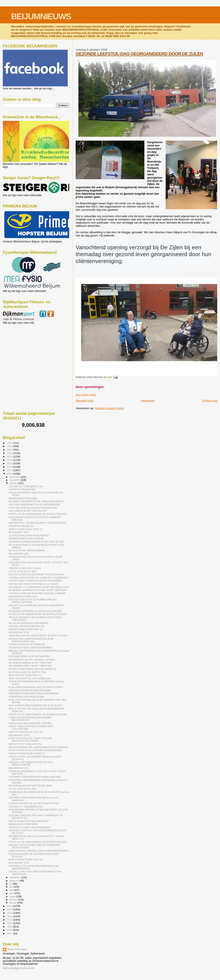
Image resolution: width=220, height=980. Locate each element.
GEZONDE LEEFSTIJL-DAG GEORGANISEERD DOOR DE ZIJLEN (139, 54)
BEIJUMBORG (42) (18, 554)
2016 (10, 474)
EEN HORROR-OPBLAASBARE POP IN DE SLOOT (35, 705)
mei (12, 890)
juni (12, 887)
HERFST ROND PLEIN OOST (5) (26, 732)
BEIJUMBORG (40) (18, 768)
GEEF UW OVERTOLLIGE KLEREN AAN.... (31, 678)
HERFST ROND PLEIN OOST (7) (26, 529)
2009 (10, 927)
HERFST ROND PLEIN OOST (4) (26, 860)
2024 (10, 446)
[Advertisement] (22, 347)
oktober (14, 483)
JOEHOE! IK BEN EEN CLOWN (25, 568)
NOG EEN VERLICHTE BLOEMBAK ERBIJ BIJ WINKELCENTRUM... (33, 601)
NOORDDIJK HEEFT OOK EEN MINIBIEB (30, 648)
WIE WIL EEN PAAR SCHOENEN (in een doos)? (33, 584)
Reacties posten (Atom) (109, 408)
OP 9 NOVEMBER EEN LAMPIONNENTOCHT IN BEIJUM (38, 747)
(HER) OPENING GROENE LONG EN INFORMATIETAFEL (39, 851)
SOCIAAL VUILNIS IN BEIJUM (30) (27, 626)
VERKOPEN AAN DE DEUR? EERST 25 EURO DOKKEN (38, 636)
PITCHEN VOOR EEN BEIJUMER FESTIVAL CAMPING (37, 593)
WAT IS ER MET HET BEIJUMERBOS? (29, 821)
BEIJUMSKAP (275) (19, 735)
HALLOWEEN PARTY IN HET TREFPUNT (30, 666)
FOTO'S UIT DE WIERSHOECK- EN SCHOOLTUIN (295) (38, 714)
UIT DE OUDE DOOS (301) (23, 789)
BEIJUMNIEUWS (41, 16)
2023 (10, 450)
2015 (10, 906)
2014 (10, 909)
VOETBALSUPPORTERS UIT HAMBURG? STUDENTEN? (38, 578)
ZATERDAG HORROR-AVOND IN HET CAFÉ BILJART (37, 542)
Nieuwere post (85, 401)
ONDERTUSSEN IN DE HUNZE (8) (27, 644)
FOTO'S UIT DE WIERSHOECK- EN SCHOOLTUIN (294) (38, 842)
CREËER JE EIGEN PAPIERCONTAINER (30, 690)
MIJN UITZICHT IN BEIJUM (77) (25, 675)
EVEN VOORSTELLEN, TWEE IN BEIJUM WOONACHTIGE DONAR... (30, 740)
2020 (10, 460)
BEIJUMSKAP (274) (19, 863)
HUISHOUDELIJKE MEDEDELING (26, 697)
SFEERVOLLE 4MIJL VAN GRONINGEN (29, 827)
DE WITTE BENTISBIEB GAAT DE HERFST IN (33, 669)
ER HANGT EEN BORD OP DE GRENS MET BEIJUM (36, 501)
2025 (10, 443)
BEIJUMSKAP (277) (19, 532)
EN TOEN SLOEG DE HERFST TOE (27, 672)
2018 (10, 467)
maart (13, 896)
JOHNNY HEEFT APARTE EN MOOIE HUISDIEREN (35, 581)
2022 (10, 453)
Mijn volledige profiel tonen (18, 968)
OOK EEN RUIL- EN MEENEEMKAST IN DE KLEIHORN (37, 523)
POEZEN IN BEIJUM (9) (21, 526)
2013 (10, 913)
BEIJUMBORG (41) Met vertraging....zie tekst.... (33, 660)
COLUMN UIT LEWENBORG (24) (26, 486)
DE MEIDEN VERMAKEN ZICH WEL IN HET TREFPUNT (38, 590)
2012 (10, 916)
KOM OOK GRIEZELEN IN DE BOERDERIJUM (33, 508)
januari (13, 903)
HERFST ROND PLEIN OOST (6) (26, 629)
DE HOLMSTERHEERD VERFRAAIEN (28, 623)
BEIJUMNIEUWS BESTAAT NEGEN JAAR (30, 786)
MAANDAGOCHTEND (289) (23, 597)
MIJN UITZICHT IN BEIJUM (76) (25, 744)
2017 (10, 470)
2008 (10, 930)
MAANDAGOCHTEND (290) (23, 498)
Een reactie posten (86, 395)
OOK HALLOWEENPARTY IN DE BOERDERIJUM (34, 505)
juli (11, 884)
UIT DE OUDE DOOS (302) (23, 571)
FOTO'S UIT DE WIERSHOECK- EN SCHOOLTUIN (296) (38, 614)
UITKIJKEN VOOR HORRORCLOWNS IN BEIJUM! (35, 777)
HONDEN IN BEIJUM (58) (22, 489)
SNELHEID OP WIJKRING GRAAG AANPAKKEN (34, 693)
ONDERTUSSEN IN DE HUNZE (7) (27, 753)
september (15, 877)
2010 (10, 923)
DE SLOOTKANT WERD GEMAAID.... (28, 550)
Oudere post (209, 401)
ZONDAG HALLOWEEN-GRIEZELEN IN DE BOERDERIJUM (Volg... (31, 640)
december (15, 477)
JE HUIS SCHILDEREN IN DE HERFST (29, 535)
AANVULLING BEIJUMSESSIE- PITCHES (30, 723)
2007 (10, 933)
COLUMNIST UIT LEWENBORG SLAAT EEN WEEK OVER (39, 587)
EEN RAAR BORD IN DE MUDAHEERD (29, 656)
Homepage (148, 401)
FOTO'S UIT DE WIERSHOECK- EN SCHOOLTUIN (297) (38, 514)
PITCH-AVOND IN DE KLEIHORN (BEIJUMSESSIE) (35, 750)
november (15, 480)
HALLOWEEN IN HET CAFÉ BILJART (28, 511)
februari (14, 900)
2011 (10, 920)
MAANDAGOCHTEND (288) (23, 824)
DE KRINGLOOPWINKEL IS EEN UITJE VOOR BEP (35, 611)
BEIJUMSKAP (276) (19, 632)
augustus (15, 881)
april (12, 893)
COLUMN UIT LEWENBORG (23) (26, 807)
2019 (10, 463)
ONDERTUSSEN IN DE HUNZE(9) (26, 538)
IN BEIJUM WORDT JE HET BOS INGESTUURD (34, 803)
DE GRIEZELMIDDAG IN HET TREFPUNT (30, 663)
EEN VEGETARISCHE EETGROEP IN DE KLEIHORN (36, 574)
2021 (10, 456)
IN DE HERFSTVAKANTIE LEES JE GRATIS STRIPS (36, 687)
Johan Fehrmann (17, 949)
